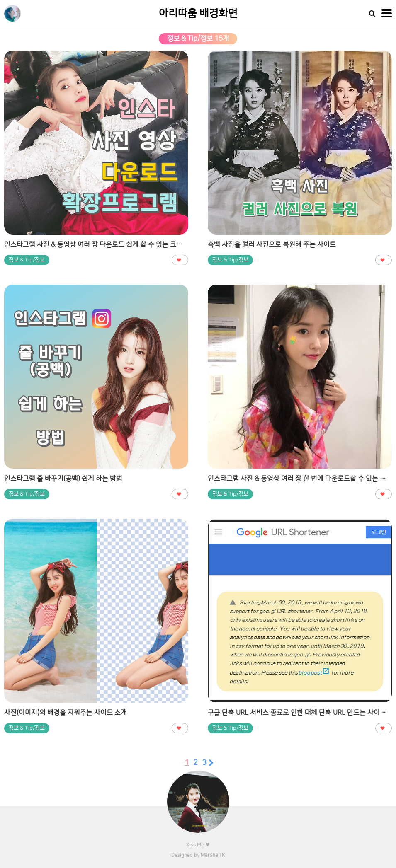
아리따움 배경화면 (198, 13)
